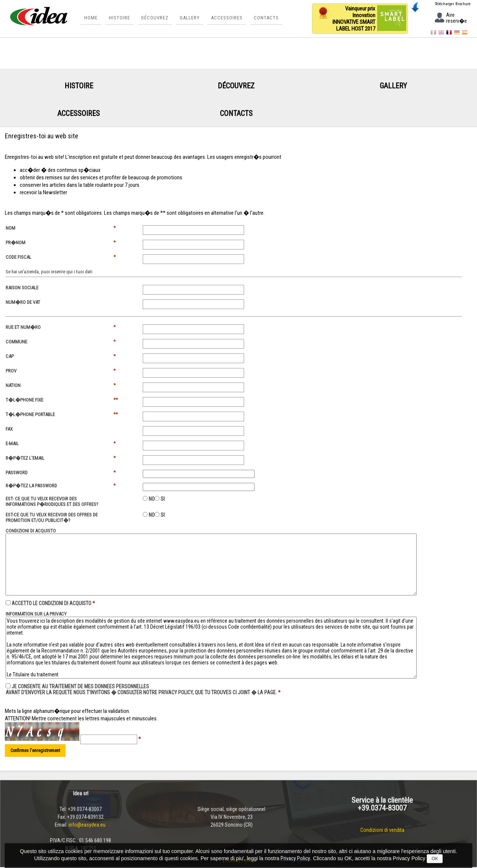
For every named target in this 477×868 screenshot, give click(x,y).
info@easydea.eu (88, 825)
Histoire (120, 20)
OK (435, 859)
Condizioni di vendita (382, 831)
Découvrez (156, 20)
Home (92, 20)
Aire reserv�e (450, 19)
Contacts (267, 20)
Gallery (190, 20)
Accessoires (228, 20)
